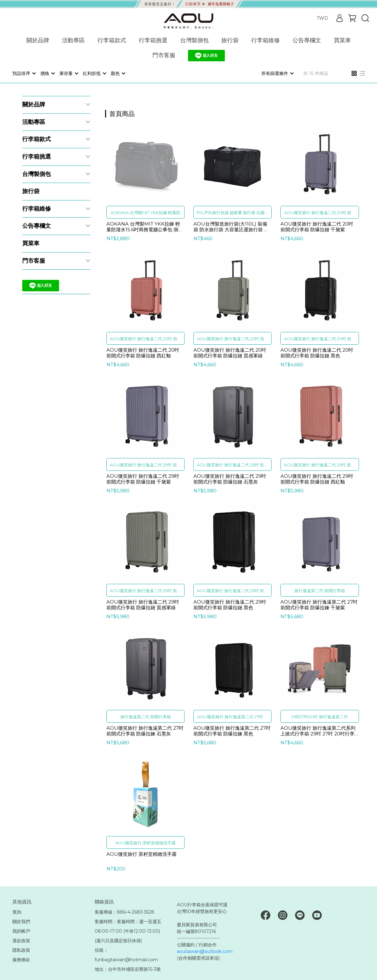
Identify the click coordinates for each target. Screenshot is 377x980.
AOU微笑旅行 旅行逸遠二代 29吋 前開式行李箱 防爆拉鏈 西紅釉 (317, 479)
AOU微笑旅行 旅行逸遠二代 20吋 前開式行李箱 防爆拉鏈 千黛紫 (317, 226)
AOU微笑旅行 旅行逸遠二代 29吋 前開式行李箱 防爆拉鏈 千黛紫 (143, 479)
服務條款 (21, 959)
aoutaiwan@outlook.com (205, 951)
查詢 (17, 912)
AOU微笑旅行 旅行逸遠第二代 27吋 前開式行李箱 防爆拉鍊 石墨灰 (145, 731)
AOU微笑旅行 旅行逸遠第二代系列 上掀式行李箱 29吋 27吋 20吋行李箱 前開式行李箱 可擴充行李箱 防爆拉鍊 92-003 (318, 731)
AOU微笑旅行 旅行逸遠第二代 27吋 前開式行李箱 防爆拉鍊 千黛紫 (319, 605)
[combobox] (117, 113)
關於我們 (21, 921)
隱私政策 (21, 950)
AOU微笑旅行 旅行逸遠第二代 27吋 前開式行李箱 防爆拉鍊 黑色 (232, 731)
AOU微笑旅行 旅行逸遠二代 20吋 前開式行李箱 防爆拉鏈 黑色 (317, 353)
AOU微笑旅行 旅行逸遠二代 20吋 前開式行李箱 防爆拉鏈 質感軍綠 (230, 353)
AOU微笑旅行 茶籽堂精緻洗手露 (141, 854)
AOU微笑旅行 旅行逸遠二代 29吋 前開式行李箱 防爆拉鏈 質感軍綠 (143, 605)
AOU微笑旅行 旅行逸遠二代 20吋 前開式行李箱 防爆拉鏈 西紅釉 (143, 353)
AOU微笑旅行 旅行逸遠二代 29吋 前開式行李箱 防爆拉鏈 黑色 (230, 605)
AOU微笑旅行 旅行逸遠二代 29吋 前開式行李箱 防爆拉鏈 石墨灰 (230, 479)
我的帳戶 (21, 931)
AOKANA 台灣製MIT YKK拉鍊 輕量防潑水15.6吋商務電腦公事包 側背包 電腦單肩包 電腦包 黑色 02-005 (145, 226)
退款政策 (21, 940)
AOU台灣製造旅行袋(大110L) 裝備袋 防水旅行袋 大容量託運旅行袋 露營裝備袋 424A (231, 226)
